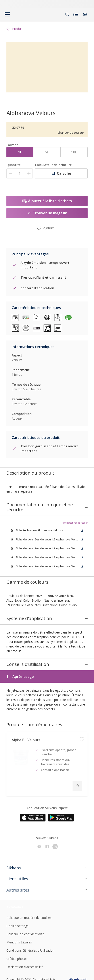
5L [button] (47, 152)
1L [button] (20, 152)
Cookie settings (17, 892)
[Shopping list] (76, 14)
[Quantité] (20, 173)
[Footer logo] (20, 873)
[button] (85, 14)
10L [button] (74, 152)
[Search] (67, 14)
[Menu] (7, 14)
